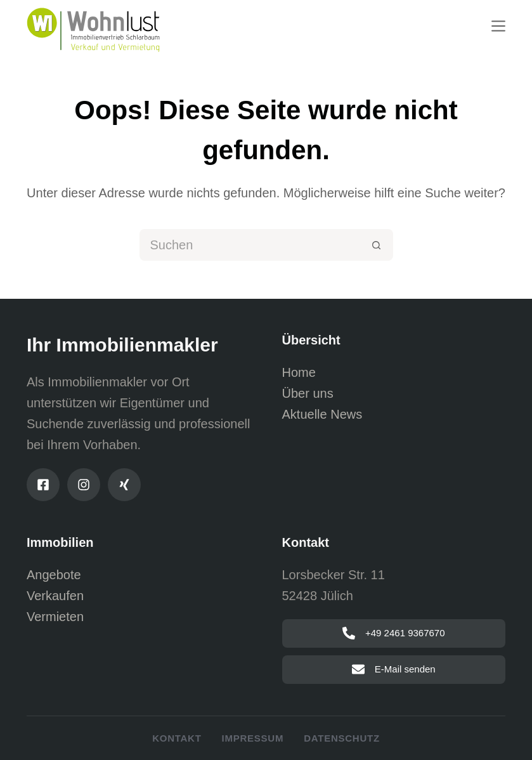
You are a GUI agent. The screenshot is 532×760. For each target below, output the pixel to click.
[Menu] (498, 26)
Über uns (308, 393)
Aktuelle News (322, 414)
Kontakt (177, 738)
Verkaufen (55, 596)
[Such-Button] (377, 245)
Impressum (253, 738)
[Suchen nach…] (250, 245)
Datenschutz (342, 738)
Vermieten (55, 617)
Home (299, 372)
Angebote (54, 575)
